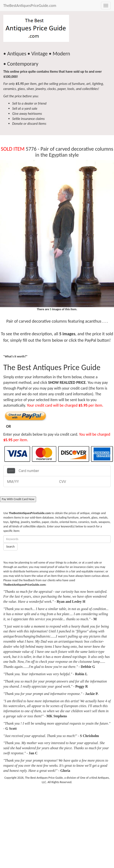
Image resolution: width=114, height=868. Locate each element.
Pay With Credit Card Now (18, 499)
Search (10, 547)
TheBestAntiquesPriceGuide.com (30, 6)
